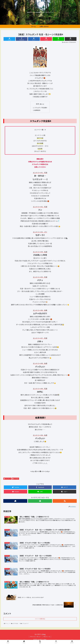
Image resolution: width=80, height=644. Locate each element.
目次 (37, 104)
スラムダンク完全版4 (41, 108)
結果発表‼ (37, 110)
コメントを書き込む (40, 619)
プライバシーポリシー (36, 637)
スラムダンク (7, 479)
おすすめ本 (15, 479)
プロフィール (47, 637)
